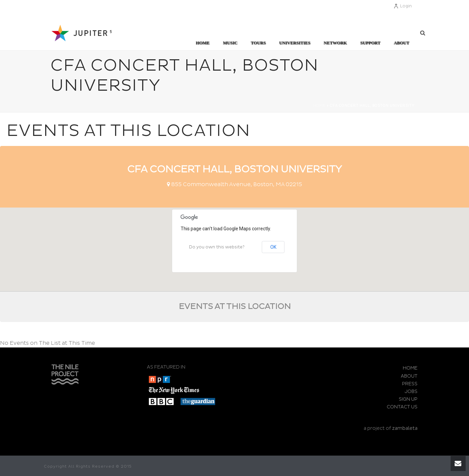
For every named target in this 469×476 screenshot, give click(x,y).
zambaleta (405, 428)
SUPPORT (370, 43)
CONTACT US (402, 407)
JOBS (411, 391)
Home (203, 43)
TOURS (258, 43)
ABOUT (401, 43)
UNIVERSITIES (295, 43)
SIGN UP (408, 399)
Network (335, 43)
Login (403, 6)
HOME (410, 368)
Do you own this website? (217, 247)
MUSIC (230, 43)
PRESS (410, 384)
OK (273, 247)
